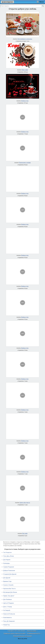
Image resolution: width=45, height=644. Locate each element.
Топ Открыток (7, 552)
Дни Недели (7, 560)
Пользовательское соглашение (22, 636)
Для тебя (25, 534)
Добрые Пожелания (9, 571)
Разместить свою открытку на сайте (15, 633)
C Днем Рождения (9, 567)
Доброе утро (25, 101)
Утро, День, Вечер (8, 556)
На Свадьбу (7, 610)
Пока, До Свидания (9, 621)
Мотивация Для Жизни (10, 592)
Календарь (6, 563)
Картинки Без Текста (9, 589)
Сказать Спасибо (8, 585)
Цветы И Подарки (9, 603)
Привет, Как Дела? (9, 596)
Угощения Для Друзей (10, 574)
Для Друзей (7, 578)
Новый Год (6, 625)
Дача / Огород (8, 607)
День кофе (25, 70)
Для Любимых (8, 599)
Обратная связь (32, 631)
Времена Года (7, 581)
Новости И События (9, 614)
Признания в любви (25, 163)
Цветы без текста (25, 503)
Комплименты (7, 618)
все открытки (7, 2)
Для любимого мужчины (25, 39)
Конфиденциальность (34, 633)
